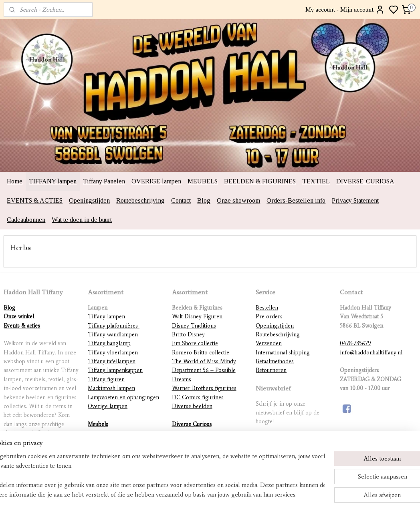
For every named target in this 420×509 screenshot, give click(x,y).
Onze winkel (19, 317)
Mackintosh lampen (111, 388)
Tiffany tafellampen (112, 361)
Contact (181, 200)
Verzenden (269, 343)
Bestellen (267, 308)
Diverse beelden (192, 406)
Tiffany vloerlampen (113, 353)
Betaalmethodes (275, 361)
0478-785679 (355, 343)
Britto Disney (188, 335)
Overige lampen (108, 406)
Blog (204, 200)
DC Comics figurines (198, 397)
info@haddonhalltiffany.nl (371, 353)
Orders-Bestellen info (296, 200)
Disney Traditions (194, 326)
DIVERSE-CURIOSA (365, 181)
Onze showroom (238, 200)
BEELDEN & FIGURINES (260, 181)
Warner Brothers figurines (204, 388)
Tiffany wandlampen (113, 335)
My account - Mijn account (345, 10)
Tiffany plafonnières (114, 326)
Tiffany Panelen (104, 181)
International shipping (283, 353)
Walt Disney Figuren (197, 317)
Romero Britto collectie (201, 353)
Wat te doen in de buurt (82, 220)
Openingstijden (89, 200)
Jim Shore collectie (195, 343)
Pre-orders (269, 317)
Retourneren (271, 370)
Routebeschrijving (140, 200)
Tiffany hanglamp (109, 343)
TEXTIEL (316, 181)
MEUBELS (203, 181)
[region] (157, 475)
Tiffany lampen (106, 317)
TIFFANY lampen (53, 181)
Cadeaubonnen (26, 220)
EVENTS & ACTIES (35, 200)
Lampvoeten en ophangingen (123, 397)
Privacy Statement (355, 200)
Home (15, 181)
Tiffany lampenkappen (115, 370)
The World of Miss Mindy (204, 361)
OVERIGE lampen (156, 181)
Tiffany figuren (106, 379)
